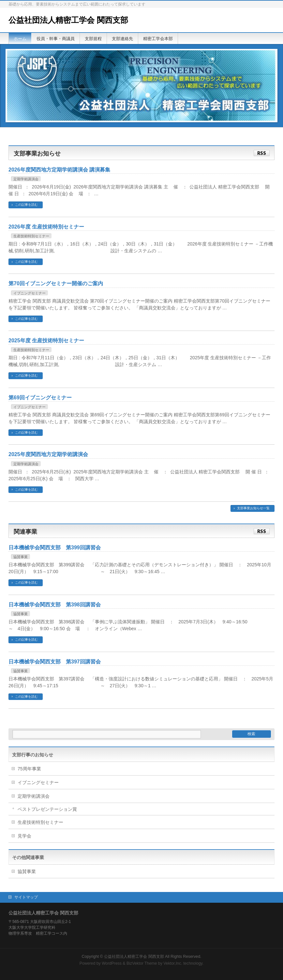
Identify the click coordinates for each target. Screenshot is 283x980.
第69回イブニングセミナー (40, 398)
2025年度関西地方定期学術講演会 (48, 454)
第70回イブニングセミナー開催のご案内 (56, 283)
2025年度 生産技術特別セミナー (46, 341)
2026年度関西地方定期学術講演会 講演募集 (59, 170)
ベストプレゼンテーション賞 (47, 809)
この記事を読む (26, 205)
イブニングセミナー (30, 293)
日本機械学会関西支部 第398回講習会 (55, 605)
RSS (262, 153)
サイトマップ (26, 897)
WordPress (112, 963)
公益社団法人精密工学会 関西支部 (68, 20)
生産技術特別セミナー (31, 236)
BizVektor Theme (142, 963)
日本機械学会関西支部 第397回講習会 (55, 662)
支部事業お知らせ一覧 (253, 508)
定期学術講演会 (26, 179)
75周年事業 (29, 769)
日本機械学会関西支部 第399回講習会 (55, 548)
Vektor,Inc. (173, 963)
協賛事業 (21, 557)
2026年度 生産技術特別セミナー (46, 227)
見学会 (24, 836)
